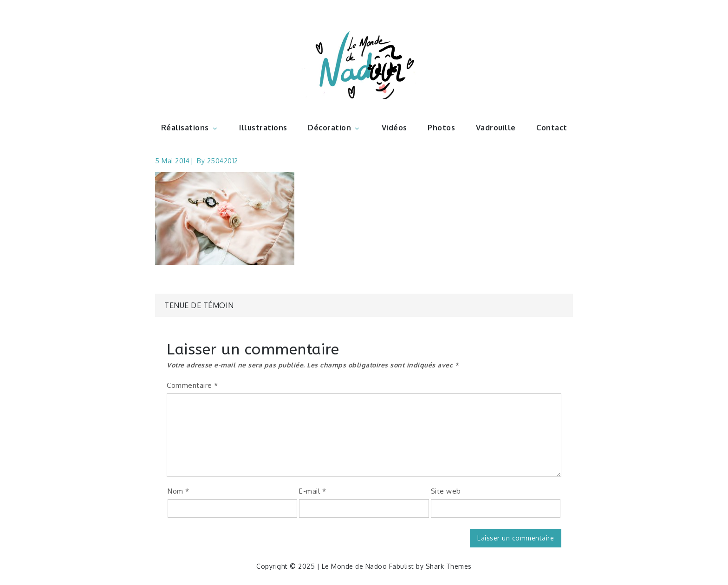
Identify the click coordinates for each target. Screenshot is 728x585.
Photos (441, 128)
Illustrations (263, 128)
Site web (446, 491)
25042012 (223, 161)
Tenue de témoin (199, 305)
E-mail (312, 491)
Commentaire (192, 385)
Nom (179, 491)
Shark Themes (449, 566)
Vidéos (394, 128)
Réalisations (190, 128)
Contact (552, 128)
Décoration (334, 128)
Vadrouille (496, 128)
